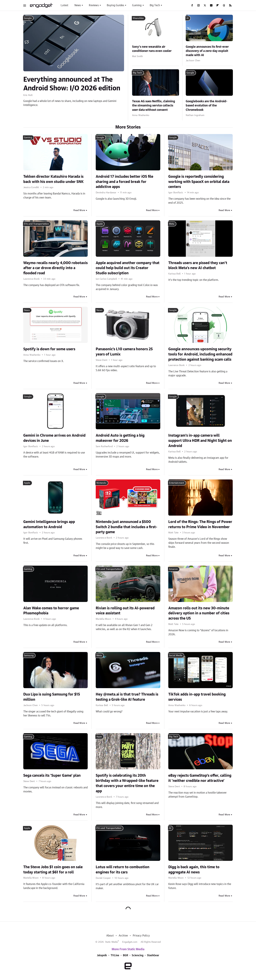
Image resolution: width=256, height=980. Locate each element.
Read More (79, 210)
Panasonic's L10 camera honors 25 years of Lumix (124, 352)
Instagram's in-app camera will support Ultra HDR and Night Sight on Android (200, 441)
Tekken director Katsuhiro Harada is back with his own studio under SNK (53, 179)
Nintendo (101, 483)
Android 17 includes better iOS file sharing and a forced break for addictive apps (124, 182)
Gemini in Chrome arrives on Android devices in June (54, 438)
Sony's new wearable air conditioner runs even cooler (152, 49)
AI (188, 18)
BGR (125, 955)
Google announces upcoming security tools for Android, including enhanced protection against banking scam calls (200, 354)
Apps (99, 737)
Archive (123, 936)
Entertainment (177, 483)
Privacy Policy (141, 936)
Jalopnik (102, 955)
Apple (99, 224)
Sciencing (138, 955)
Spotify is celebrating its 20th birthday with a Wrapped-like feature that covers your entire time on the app (127, 783)
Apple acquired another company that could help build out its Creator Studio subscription (128, 268)
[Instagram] (198, 5)
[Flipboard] (218, 5)
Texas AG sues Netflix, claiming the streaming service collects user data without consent (154, 106)
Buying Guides (116, 5)
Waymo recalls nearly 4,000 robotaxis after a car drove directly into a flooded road (55, 268)
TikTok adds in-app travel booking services (197, 697)
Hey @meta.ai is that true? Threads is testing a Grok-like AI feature (127, 697)
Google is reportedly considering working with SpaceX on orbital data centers (199, 182)
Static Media (111, 942)
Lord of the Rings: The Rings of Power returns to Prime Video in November (200, 524)
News (78, 5)
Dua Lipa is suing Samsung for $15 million (52, 697)
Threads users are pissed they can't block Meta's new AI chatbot (198, 266)
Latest (64, 5)
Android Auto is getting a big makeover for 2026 (120, 438)
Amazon (173, 569)
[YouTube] (211, 5)
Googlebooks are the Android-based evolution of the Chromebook (207, 106)
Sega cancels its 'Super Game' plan (52, 775)
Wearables (138, 18)
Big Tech (155, 5)
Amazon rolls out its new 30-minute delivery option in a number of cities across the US (199, 613)
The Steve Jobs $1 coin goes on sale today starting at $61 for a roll (53, 870)
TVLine (115, 955)
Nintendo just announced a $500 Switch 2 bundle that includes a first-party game (126, 527)
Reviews (94, 5)
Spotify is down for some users (49, 349)
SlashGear (153, 955)
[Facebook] (192, 5)
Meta (172, 224)
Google (28, 18)
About (110, 936)
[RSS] (230, 5)
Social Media (176, 656)
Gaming (137, 5)
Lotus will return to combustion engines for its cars (123, 870)
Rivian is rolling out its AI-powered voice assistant (125, 611)
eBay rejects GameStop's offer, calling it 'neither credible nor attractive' (200, 778)
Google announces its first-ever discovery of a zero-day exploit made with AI (207, 51)
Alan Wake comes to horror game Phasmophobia (51, 611)
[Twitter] (205, 5)
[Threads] (224, 5)
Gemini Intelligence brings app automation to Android (49, 524)
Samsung (29, 656)
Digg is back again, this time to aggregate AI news (194, 870)
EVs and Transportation (36, 224)
